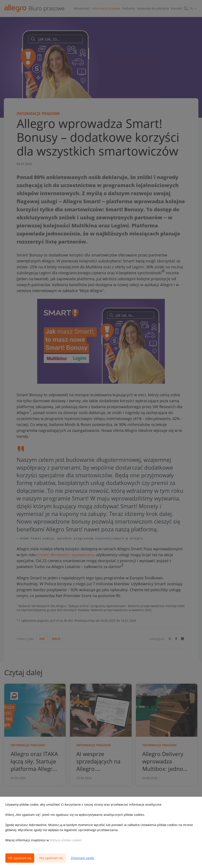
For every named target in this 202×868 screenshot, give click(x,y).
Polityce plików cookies (66, 840)
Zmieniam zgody (83, 858)
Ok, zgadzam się (20, 858)
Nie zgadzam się (51, 858)
